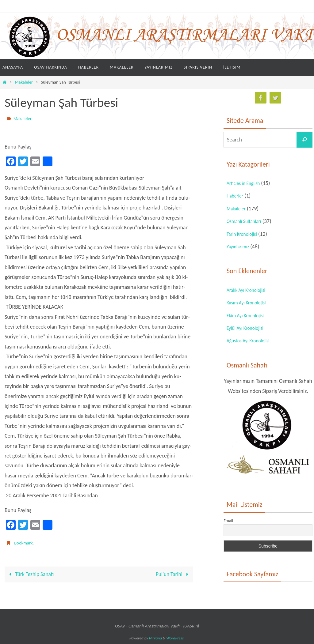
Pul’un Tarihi (173, 574)
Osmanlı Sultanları (247, 221)
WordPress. (176, 638)
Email (228, 521)
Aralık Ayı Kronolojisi (249, 290)
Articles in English (246, 183)
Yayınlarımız (240, 247)
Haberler (236, 196)
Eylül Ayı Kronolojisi (248, 328)
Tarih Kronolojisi (245, 234)
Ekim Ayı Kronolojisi (249, 315)
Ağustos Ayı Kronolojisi (252, 341)
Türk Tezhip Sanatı (31, 574)
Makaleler (24, 82)
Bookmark (24, 543)
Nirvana (155, 638)
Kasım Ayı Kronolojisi (250, 303)
